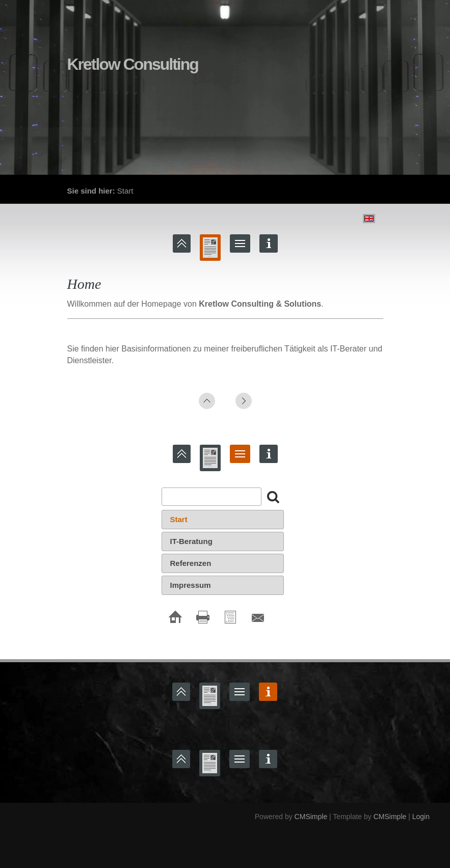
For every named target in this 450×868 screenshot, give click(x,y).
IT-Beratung (191, 541)
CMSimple (311, 817)
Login (421, 817)
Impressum (191, 585)
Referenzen (191, 563)
